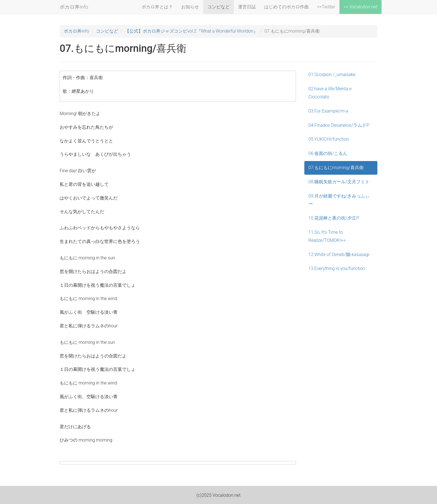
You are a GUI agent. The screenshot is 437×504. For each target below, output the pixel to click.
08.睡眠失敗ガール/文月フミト (339, 182)
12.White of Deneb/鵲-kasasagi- (339, 255)
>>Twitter (326, 7)
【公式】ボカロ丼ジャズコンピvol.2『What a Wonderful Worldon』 (191, 31)
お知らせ (190, 7)
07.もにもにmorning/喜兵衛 (336, 168)
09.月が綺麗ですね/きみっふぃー (339, 200)
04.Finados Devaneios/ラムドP (339, 125)
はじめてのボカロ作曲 (287, 7)
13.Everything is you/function (337, 268)
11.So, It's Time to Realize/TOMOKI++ (327, 236)
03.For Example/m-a (328, 111)
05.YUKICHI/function (329, 139)
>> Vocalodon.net (360, 7)
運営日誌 (247, 7)
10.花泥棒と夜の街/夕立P (334, 218)
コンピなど (219, 7)
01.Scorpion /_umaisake (332, 75)
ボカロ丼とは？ (157, 7)
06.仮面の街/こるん (328, 153)
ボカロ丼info (74, 7)
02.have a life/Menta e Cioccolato (330, 93)
